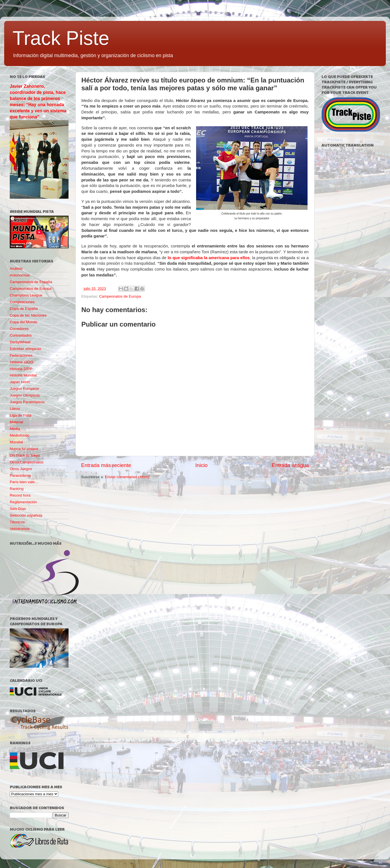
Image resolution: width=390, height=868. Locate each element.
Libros (15, 409)
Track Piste (61, 38)
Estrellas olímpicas (25, 349)
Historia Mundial (23, 375)
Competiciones (22, 302)
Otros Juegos (21, 469)
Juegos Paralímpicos (27, 402)
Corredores (19, 329)
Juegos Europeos (24, 389)
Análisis (16, 268)
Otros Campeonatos (27, 462)
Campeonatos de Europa (120, 296)
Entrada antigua (290, 465)
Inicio (201, 465)
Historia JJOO (21, 362)
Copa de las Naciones (28, 315)
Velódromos (20, 529)
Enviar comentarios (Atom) (127, 477)
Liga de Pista (21, 415)
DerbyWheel (20, 342)
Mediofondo (20, 435)
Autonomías (20, 275)
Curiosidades (21, 335)
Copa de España (24, 309)
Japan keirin (20, 382)
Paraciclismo (20, 476)
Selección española (26, 515)
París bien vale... (24, 482)
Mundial (16, 442)
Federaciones (21, 355)
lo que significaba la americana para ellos (209, 258)
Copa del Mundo (24, 322)
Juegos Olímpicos (25, 395)
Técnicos (17, 522)
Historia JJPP (21, 369)
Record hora (20, 495)
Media (15, 429)
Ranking (17, 489)
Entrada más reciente (106, 465)
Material (16, 422)
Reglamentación (23, 502)
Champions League (26, 295)
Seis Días (18, 509)
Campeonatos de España (31, 282)
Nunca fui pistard (24, 449)
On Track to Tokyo (25, 455)
